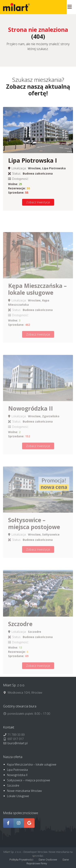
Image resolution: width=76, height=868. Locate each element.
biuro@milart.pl (18, 743)
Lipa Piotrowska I (33, 160)
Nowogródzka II (17, 775)
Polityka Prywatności (21, 859)
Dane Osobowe (48, 859)
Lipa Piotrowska (17, 770)
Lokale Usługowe (18, 796)
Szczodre (13, 785)
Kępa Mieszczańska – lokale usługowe (32, 764)
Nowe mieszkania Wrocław (24, 791)
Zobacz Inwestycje (38, 202)
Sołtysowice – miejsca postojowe (29, 780)
